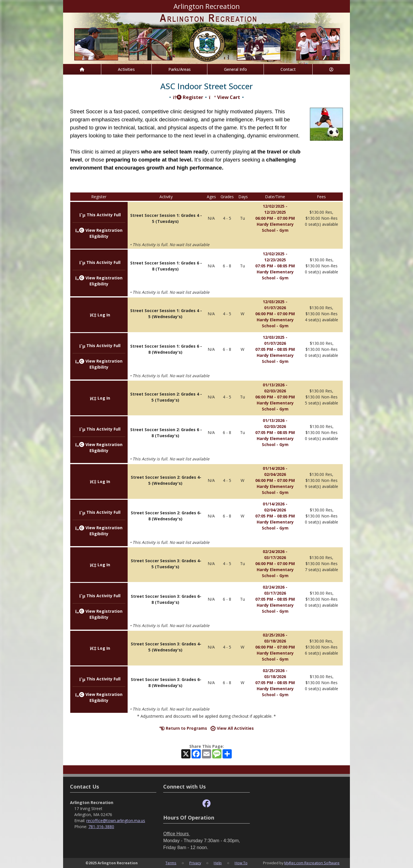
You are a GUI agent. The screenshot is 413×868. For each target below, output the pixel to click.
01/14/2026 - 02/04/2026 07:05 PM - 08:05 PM (275, 510)
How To (241, 863)
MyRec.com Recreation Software (312, 863)
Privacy (195, 863)
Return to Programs (183, 728)
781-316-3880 (101, 827)
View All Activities (232, 728)
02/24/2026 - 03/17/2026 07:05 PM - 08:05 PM (275, 593)
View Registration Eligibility (99, 364)
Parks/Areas (180, 69)
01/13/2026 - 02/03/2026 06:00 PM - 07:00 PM (275, 391)
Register (188, 97)
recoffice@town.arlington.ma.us (116, 821)
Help (218, 863)
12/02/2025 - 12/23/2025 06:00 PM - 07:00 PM (275, 212)
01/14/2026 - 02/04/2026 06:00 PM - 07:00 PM (275, 474)
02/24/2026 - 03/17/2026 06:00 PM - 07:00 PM (275, 557)
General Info (235, 69)
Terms (171, 863)
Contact (288, 69)
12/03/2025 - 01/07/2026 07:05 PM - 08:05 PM (275, 343)
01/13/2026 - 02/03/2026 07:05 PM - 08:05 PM (275, 426)
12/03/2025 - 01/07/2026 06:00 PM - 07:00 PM (275, 308)
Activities (126, 69)
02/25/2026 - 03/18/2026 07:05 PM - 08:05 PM (275, 677)
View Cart (224, 97)
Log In (100, 315)
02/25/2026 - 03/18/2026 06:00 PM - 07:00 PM (275, 641)
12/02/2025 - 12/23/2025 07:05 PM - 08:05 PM (275, 260)
